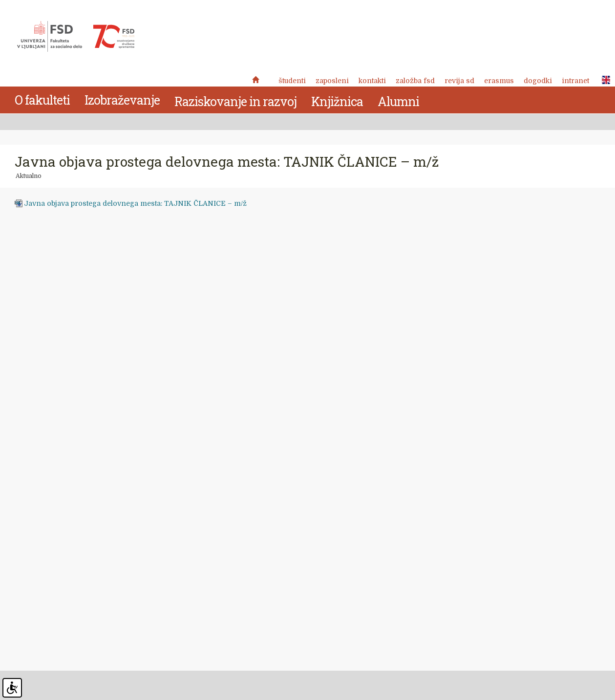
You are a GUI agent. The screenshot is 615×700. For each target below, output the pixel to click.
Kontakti (372, 81)
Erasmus (499, 81)
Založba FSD (415, 81)
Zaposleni (332, 81)
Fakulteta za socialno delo (76, 37)
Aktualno (29, 176)
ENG (603, 80)
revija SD (459, 81)
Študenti (292, 81)
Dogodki (538, 81)
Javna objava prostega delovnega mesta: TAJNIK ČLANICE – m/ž (135, 203)
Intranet (575, 81)
